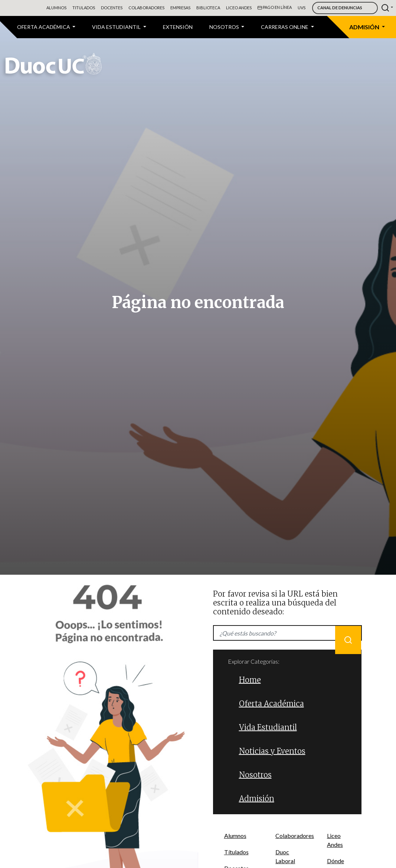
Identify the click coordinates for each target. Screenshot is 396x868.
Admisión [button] (365, 27)
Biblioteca (208, 8)
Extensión (178, 27)
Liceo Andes (239, 8)
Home (250, 680)
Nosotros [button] (225, 27)
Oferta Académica (271, 704)
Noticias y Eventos (272, 751)
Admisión (257, 798)
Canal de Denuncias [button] (340, 8)
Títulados (236, 852)
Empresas (180, 8)
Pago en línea (275, 8)
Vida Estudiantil (268, 727)
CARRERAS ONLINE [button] (285, 27)
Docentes (112, 8)
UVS (302, 8)
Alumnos (56, 8)
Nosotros (255, 775)
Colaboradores (146, 8)
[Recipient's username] (287, 633)
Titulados (84, 8)
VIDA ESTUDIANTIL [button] (117, 27)
